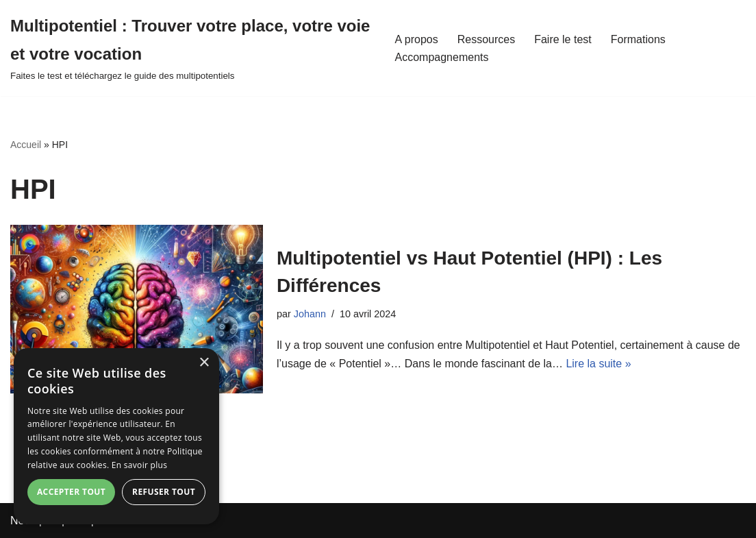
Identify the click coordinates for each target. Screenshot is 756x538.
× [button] (204, 363)
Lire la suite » (598, 364)
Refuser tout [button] (164, 492)
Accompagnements (442, 57)
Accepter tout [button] (71, 492)
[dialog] (116, 436)
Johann (310, 314)
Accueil (26, 145)
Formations (638, 39)
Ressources (486, 39)
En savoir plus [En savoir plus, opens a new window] (139, 465)
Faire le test (563, 39)
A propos (417, 39)
